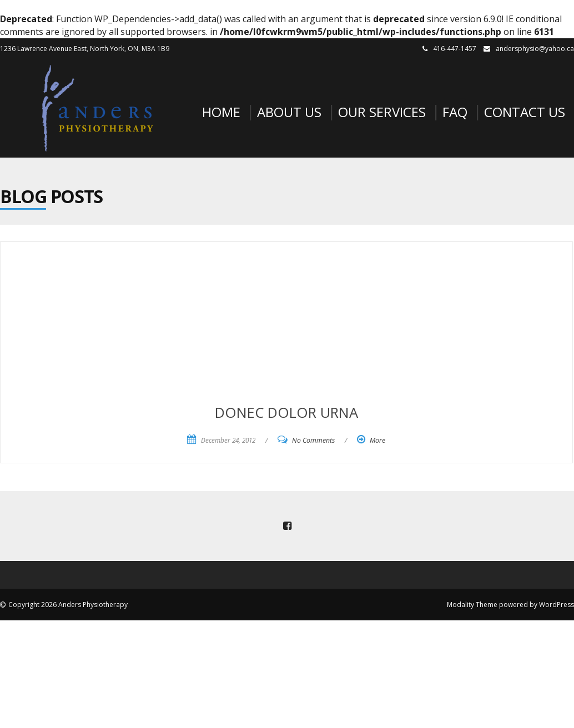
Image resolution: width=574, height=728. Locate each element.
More (377, 440)
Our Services (382, 112)
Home (221, 112)
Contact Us (525, 112)
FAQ (455, 112)
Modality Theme (472, 605)
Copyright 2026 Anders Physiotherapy (68, 605)
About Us (289, 112)
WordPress (557, 605)
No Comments (313, 440)
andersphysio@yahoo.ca (535, 49)
